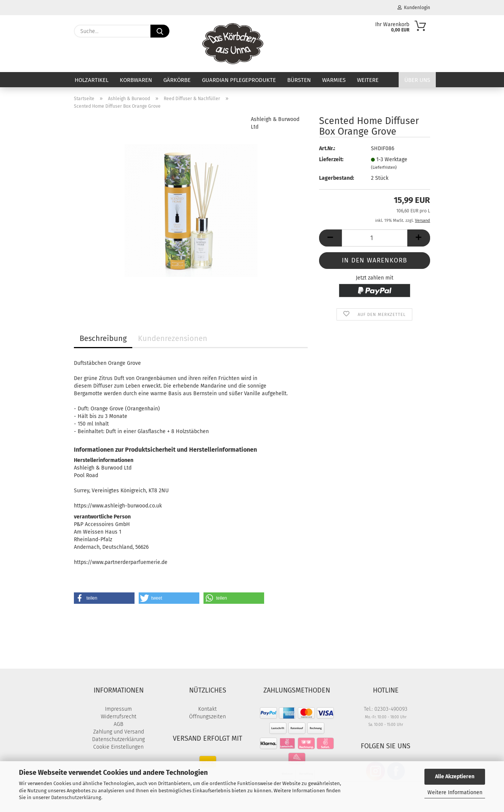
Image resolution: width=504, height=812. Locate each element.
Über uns (417, 80)
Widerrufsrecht (119, 717)
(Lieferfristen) (384, 167)
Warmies (334, 80)
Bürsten (299, 80)
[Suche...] (160, 31)
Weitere (368, 80)
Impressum (118, 709)
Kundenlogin (414, 8)
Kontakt (207, 709)
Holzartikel (92, 80)
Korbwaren (136, 80)
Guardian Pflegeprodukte (239, 80)
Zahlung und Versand (119, 732)
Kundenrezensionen (173, 338)
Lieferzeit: (331, 159)
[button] (330, 238)
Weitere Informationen (455, 792)
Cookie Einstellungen (118, 747)
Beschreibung (103, 338)
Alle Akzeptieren (455, 777)
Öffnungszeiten (207, 717)
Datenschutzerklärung (76, 797)
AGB (118, 724)
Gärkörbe (177, 80)
